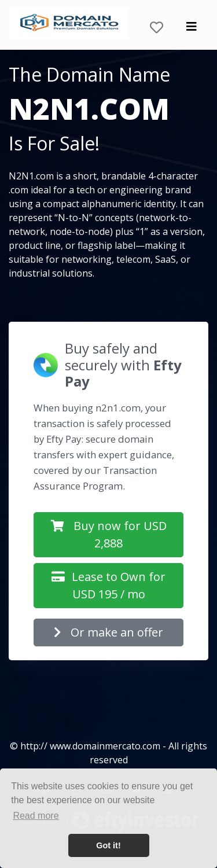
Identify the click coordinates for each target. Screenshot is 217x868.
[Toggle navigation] (192, 30)
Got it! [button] (108, 845)
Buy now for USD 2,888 (109, 534)
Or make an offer (108, 632)
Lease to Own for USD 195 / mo (108, 585)
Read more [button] (36, 816)
